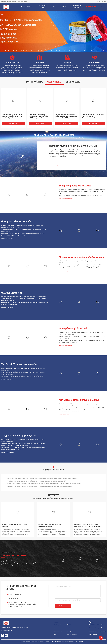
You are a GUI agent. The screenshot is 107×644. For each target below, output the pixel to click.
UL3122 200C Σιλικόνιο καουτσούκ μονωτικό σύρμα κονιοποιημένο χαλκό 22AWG (81, 196)
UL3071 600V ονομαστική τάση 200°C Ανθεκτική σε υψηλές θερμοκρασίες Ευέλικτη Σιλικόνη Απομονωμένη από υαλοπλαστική (23, 448)
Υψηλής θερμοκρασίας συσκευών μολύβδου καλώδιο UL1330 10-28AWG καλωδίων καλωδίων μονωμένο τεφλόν (81, 333)
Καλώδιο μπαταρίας (11, 293)
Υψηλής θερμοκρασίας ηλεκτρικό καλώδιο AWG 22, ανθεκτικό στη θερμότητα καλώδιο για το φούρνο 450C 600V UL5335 (44, 487)
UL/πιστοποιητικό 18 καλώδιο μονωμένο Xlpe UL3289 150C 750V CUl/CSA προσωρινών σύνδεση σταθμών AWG (24, 373)
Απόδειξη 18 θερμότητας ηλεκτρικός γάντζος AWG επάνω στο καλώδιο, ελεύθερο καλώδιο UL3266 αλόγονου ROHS (42, 482)
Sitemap (69, 631)
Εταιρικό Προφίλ (57, 625)
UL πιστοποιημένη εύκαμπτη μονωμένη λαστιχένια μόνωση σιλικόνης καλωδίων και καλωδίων (81, 193)
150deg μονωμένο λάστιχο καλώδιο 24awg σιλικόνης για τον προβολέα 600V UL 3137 (82, 408)
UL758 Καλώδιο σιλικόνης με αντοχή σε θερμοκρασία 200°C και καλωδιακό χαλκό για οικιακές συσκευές (23, 230)
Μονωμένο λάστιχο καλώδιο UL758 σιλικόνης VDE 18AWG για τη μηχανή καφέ (67, 116)
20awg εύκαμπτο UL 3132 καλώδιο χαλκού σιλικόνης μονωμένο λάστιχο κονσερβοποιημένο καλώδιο (78, 405)
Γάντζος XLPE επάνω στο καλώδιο (19, 364)
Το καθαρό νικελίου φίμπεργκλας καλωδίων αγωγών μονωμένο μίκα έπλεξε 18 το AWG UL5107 (36, 484)
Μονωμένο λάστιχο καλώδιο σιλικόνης (80, 400)
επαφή (55, 634)
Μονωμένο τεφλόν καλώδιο (74, 328)
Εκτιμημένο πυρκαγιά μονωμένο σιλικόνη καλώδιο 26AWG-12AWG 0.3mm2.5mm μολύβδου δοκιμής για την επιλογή (22, 226)
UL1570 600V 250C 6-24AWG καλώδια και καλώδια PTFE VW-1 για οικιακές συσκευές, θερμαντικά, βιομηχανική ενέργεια (82, 341)
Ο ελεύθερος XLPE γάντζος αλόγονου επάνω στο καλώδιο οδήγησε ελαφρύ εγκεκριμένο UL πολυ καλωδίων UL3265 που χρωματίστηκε (48, 479)
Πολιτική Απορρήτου (72, 634)
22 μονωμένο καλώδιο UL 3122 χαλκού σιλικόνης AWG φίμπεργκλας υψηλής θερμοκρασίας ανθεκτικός (79, 268)
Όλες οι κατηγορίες (94, 634)
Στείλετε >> (63, 606)
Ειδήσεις (69, 625)
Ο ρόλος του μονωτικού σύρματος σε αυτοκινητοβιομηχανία (50, 525)
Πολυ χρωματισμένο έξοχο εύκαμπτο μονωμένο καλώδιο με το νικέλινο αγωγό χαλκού (82, 190)
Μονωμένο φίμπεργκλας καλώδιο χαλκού (81, 257)
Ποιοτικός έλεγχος (58, 631)
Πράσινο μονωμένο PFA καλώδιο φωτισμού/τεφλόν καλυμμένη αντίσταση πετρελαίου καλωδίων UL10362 (82, 337)
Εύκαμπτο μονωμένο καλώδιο (75, 186)
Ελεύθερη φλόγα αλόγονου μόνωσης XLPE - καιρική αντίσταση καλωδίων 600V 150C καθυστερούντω (23, 369)
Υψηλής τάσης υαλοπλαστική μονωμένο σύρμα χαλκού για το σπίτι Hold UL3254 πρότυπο (83, 265)
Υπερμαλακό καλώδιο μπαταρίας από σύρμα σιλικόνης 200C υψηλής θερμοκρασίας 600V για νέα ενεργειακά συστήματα (24, 304)
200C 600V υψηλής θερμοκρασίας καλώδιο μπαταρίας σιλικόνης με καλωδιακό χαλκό (24, 297)
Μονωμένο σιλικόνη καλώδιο (16, 221)
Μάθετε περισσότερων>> (56, 166)
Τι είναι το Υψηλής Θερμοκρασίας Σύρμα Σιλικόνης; (14, 525)
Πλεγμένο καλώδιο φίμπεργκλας (18, 436)
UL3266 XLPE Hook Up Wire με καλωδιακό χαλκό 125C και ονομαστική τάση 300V (22, 376)
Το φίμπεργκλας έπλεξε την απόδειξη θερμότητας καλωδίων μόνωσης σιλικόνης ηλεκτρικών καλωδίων (22, 441)
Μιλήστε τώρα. (13, 123)
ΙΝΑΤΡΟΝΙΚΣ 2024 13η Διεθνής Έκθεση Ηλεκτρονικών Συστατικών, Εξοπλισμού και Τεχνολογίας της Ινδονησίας (88, 526)
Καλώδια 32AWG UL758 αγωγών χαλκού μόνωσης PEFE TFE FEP (92, 115)
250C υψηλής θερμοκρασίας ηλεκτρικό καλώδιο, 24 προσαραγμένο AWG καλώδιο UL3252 (81, 262)
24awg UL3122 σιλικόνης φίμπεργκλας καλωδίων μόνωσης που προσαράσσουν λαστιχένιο (12, 116)
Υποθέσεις (70, 628)
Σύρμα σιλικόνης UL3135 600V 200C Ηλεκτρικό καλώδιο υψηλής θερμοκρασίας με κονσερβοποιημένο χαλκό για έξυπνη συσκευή (23, 234)
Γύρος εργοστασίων (58, 628)
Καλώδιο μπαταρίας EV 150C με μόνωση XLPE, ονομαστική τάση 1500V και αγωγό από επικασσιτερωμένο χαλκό (23, 300)
